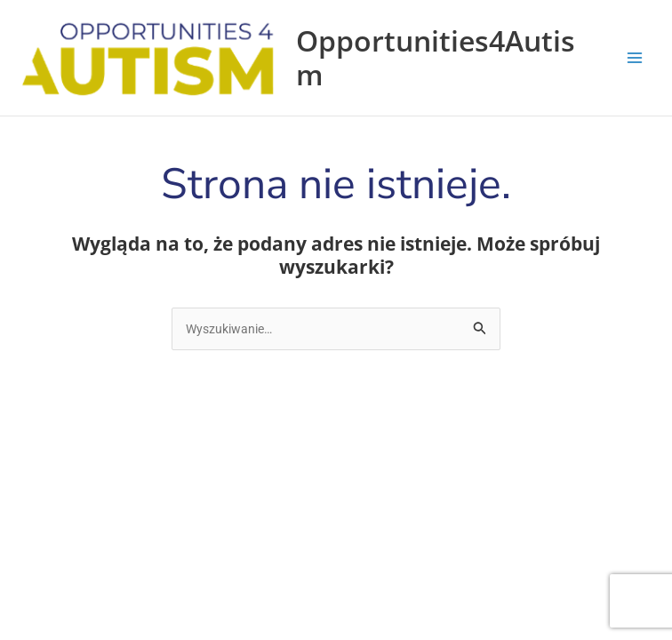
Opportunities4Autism (436, 57)
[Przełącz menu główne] (635, 58)
